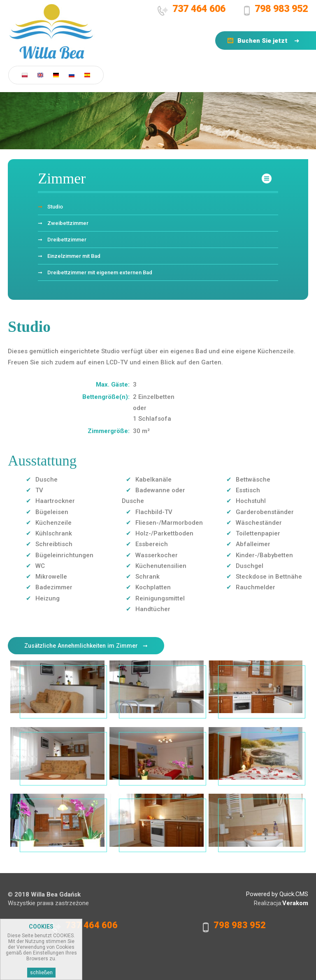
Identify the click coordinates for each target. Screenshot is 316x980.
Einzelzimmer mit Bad (74, 256)
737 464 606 (199, 9)
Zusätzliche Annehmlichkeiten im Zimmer (81, 646)
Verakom (295, 903)
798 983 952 (281, 9)
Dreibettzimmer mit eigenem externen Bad (100, 272)
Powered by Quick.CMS (277, 894)
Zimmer (62, 178)
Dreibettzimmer (67, 240)
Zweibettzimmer (68, 223)
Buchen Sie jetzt (263, 41)
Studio (55, 207)
